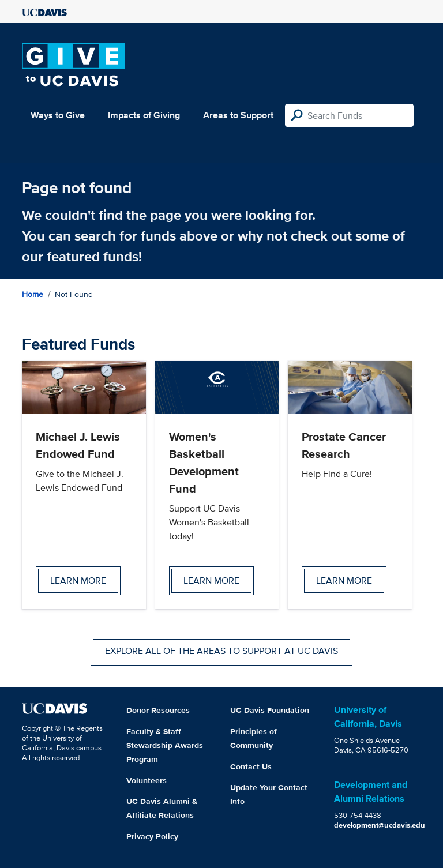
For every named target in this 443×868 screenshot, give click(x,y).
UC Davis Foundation (270, 710)
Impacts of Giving (144, 115)
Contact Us (251, 766)
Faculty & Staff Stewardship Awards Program (165, 745)
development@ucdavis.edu (380, 825)
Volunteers (147, 780)
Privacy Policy (152, 836)
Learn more (78, 580)
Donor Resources (158, 710)
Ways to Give (58, 115)
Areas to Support (238, 115)
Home (33, 294)
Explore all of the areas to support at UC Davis (221, 651)
